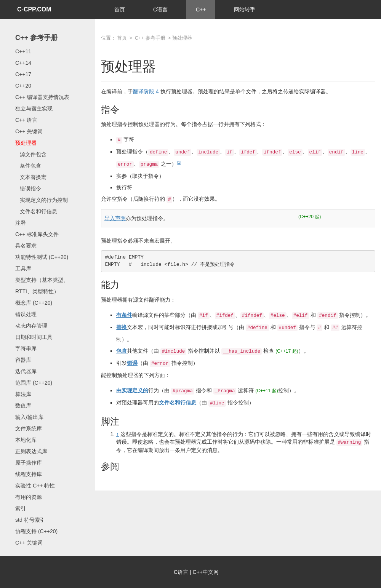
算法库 (23, 394)
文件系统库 (29, 428)
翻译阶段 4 (146, 91)
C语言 (160, 10)
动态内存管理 (31, 326)
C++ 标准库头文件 (37, 234)
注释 (21, 223)
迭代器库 (26, 371)
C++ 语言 (26, 120)
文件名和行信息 (36, 211)
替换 (122, 327)
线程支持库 (29, 474)
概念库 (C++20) (34, 303)
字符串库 (26, 348)
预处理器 (26, 143)
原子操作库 (29, 463)
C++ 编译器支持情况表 (42, 97)
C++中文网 (206, 572)
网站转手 (245, 10)
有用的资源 (29, 497)
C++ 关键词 (29, 131)
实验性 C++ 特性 (35, 486)
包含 (122, 351)
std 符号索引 (30, 520)
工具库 (23, 268)
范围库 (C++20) (34, 383)
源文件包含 (31, 154)
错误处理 (26, 314)
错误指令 (28, 189)
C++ (201, 10)
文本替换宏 (31, 177)
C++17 (23, 74)
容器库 (23, 360)
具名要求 (26, 246)
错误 (132, 363)
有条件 (124, 315)
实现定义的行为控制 (42, 200)
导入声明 (115, 218)
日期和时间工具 (34, 337)
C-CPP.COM (34, 9)
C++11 (23, 51)
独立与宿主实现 (34, 109)
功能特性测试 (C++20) (42, 257)
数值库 (23, 406)
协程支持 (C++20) (36, 531)
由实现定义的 (132, 390)
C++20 (23, 86)
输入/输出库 (29, 417)
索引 (21, 508)
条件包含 (28, 166)
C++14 (23, 63)
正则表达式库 (31, 451)
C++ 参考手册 (36, 38)
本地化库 (26, 440)
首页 (120, 10)
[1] (179, 162)
